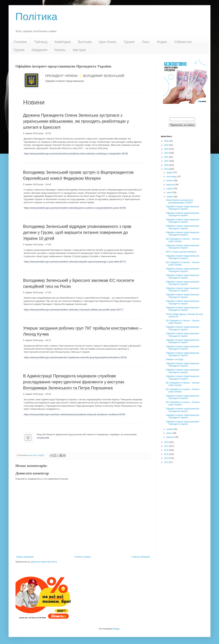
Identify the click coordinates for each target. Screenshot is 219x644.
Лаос (146, 42)
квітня (170, 433)
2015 (167, 454)
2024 (167, 149)
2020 (167, 165)
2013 (167, 462)
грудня (170, 172)
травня (170, 429)
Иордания (40, 50)
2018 (167, 442)
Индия (162, 42)
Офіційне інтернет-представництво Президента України (183, 208)
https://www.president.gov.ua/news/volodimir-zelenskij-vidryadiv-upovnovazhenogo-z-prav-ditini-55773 (75, 262)
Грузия (19, 50)
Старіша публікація (141, 557)
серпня (170, 189)
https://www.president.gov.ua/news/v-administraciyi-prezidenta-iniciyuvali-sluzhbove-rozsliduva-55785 (75, 414)
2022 (167, 157)
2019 (167, 169)
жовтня (170, 181)
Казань (60, 50)
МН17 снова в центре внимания (181, 252)
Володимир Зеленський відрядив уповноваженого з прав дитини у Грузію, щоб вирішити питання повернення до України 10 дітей (77, 232)
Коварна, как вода (175, 359)
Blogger (116, 629)
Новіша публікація (25, 557)
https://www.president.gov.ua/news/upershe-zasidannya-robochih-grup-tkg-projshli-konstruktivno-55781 (75, 357)
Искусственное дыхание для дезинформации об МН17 (179, 201)
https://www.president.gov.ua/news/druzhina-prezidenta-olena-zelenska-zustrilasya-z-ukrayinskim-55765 (76, 154)
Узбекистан (183, 42)
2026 (167, 141)
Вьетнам (85, 42)
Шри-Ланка (108, 42)
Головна (20, 42)
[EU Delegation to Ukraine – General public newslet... (183, 240)
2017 (167, 446)
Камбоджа (63, 42)
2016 (167, 450)
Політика (36, 17)
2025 (167, 145)
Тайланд (41, 42)
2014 (167, 458)
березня (171, 437)
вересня (171, 185)
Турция (129, 42)
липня (170, 193)
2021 (167, 161)
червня (170, 197)
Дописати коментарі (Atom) (44, 562)
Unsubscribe (43, 438)
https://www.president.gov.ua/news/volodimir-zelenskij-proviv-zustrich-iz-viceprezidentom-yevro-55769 (75, 208)
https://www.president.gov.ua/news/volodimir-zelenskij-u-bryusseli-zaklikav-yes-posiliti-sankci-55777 (74, 310)
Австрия (79, 50)
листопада (172, 177)
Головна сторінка (83, 557)
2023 (167, 153)
